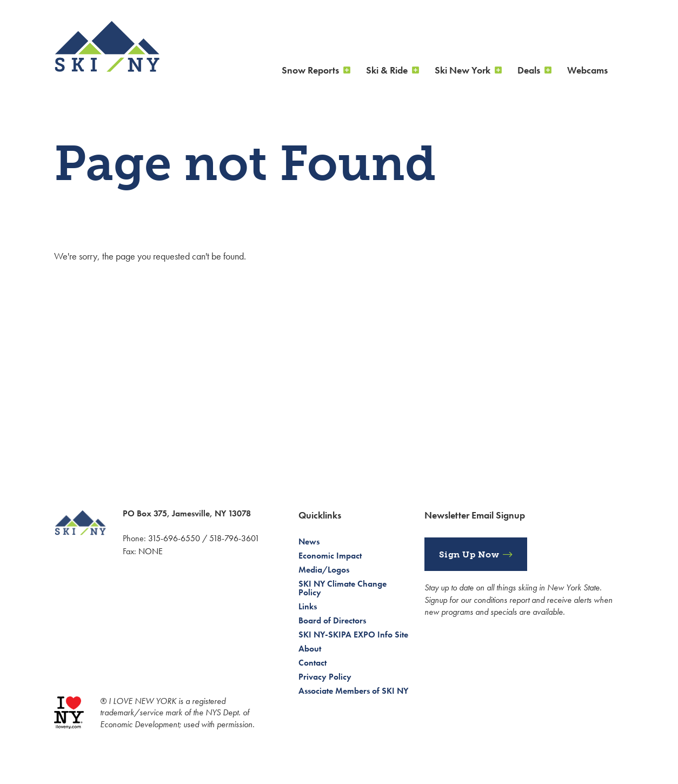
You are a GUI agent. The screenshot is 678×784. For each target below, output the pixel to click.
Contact (313, 663)
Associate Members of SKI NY (353, 691)
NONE (151, 551)
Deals (529, 70)
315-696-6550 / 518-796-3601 (204, 538)
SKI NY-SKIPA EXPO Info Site (353, 634)
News (309, 542)
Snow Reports (310, 70)
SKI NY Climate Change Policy (343, 588)
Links (308, 606)
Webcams (587, 70)
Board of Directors (332, 620)
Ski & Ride (387, 70)
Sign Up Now (469, 554)
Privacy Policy (325, 677)
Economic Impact (330, 556)
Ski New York (463, 70)
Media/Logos (324, 570)
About (310, 649)
